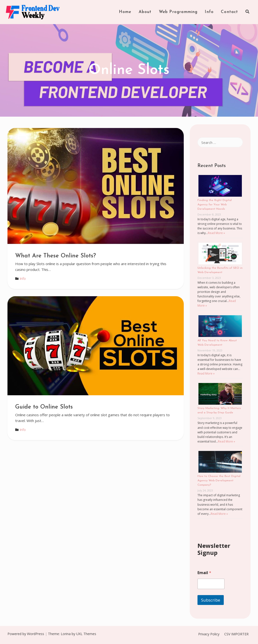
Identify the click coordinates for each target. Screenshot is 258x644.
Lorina (66, 634)
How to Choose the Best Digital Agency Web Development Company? (219, 481)
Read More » (216, 233)
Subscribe (211, 600)
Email (204, 573)
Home (125, 12)
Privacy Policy (209, 634)
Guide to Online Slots (44, 407)
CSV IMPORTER (236, 634)
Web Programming (178, 12)
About (145, 12)
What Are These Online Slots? (56, 256)
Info (209, 12)
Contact (229, 12)
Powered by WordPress (26, 634)
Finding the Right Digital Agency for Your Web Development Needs (215, 205)
